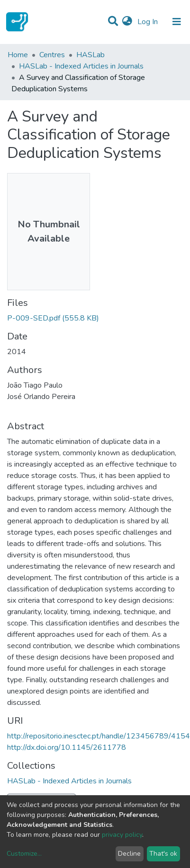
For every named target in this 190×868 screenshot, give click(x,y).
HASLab (90, 55)
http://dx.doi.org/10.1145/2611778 (67, 747)
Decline (129, 854)
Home (18, 55)
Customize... (24, 854)
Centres (52, 55)
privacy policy (122, 835)
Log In (149, 22)
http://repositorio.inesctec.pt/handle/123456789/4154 (99, 736)
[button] (127, 22)
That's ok (163, 854)
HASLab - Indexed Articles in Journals (81, 66)
